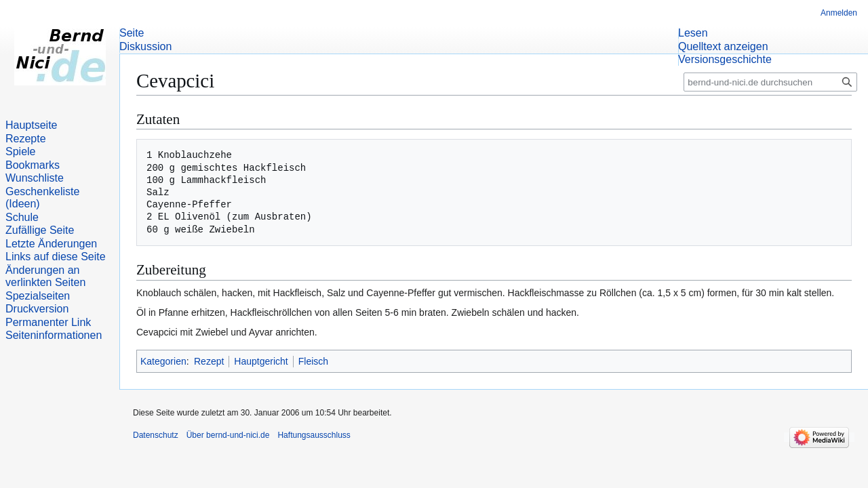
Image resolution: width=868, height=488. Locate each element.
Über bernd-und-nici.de (228, 435)
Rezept (209, 361)
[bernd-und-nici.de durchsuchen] (770, 82)
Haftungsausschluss (314, 435)
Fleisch (313, 361)
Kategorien (163, 361)
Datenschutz (156, 435)
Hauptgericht (261, 361)
